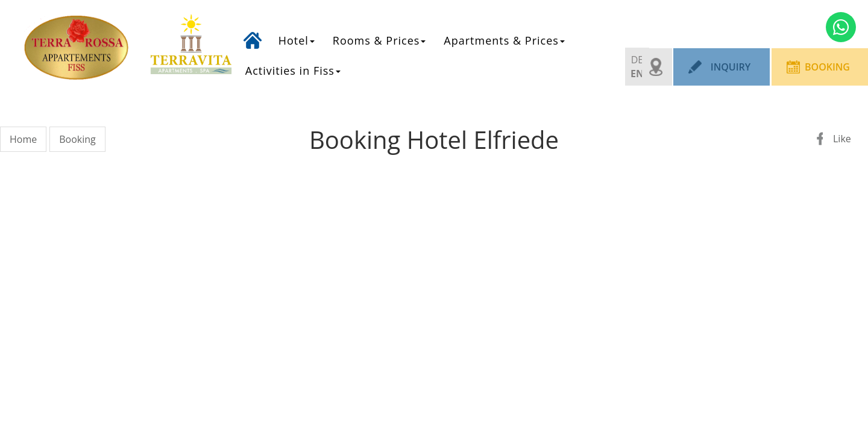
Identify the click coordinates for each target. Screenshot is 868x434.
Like (842, 139)
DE (637, 60)
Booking (827, 67)
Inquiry (731, 67)
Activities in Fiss (293, 71)
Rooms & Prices (379, 40)
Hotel (297, 40)
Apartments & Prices (504, 40)
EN (637, 74)
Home (253, 32)
